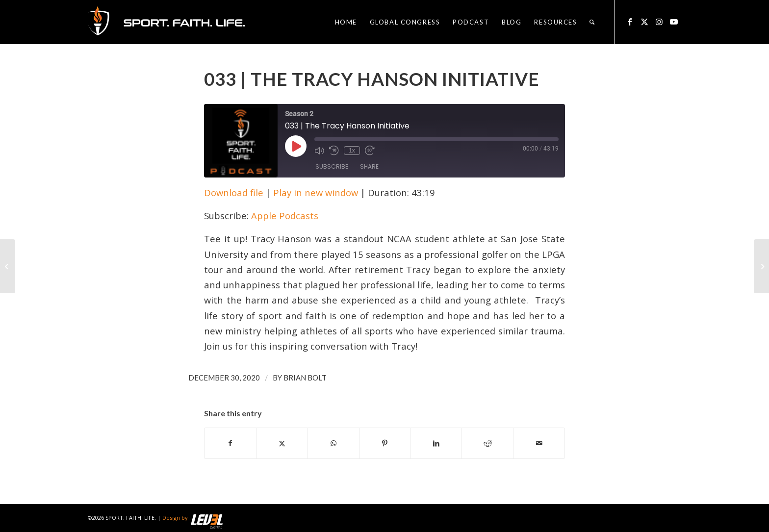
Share (369, 166)
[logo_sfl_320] (166, 22)
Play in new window (316, 192)
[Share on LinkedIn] (436, 443)
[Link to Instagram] (659, 22)
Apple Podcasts (285, 215)
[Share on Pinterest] (385, 443)
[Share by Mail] (539, 443)
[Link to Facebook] (630, 22)
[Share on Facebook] (230, 443)
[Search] (592, 22)
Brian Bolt (305, 378)
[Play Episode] (296, 146)
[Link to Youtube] (674, 22)
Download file (234, 192)
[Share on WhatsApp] (333, 443)
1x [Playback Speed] (352, 151)
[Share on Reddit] (487, 443)
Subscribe (332, 166)
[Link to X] (644, 22)
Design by (192, 518)
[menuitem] (346, 22)
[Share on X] (282, 443)
